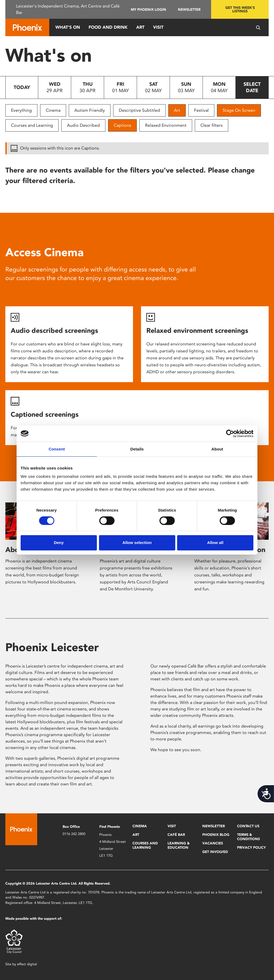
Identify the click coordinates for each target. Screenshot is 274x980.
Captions (122, 125)
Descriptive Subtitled (139, 110)
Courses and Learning (32, 125)
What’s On (68, 27)
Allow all (215, 543)
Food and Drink (108, 27)
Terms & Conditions (248, 837)
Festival (201, 110)
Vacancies (213, 843)
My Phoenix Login (149, 10)
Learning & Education (179, 845)
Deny (59, 543)
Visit (158, 27)
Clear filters (212, 125)
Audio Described (83, 125)
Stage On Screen (239, 110)
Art (140, 27)
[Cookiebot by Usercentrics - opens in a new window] (230, 433)
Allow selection (137, 543)
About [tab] (217, 449)
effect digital (27, 964)
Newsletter (189, 10)
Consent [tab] (57, 449)
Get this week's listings (240, 9)
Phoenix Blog (216, 835)
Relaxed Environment (166, 125)
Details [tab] (137, 449)
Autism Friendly (90, 110)
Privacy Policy (251, 847)
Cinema (53, 110)
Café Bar (176, 835)
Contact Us (248, 826)
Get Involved (215, 852)
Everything (21, 110)
